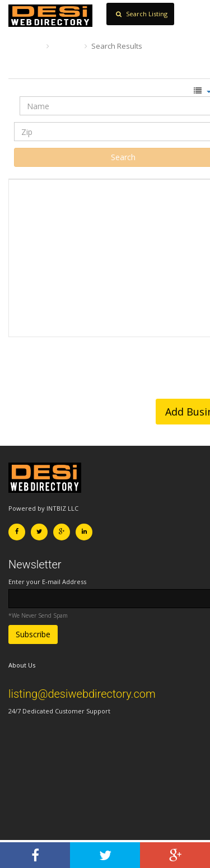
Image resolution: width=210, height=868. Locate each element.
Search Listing (142, 14)
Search (67, 46)
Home (25, 46)
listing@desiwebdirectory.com (82, 694)
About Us (22, 665)
